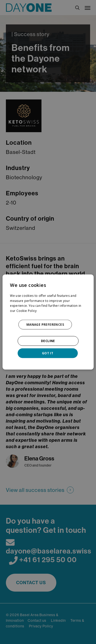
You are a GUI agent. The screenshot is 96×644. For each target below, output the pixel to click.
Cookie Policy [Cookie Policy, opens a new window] (27, 311)
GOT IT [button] (48, 353)
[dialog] (48, 322)
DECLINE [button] (48, 341)
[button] (48, 325)
